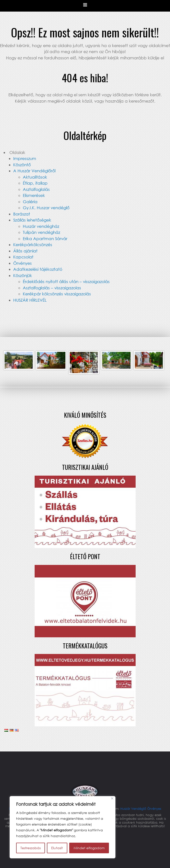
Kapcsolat (23, 257)
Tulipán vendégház (41, 232)
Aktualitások (35, 177)
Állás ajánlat (25, 251)
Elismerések (34, 195)
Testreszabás (31, 848)
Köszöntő (22, 165)
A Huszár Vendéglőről (34, 171)
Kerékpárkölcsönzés (33, 245)
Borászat (22, 214)
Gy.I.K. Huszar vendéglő (46, 208)
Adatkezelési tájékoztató (38, 269)
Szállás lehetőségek (32, 220)
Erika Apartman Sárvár (45, 239)
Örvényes (22, 263)
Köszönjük (23, 275)
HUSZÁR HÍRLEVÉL (30, 300)
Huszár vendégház (41, 226)
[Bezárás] (112, 798)
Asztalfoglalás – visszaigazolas (52, 288)
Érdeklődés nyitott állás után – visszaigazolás (66, 281)
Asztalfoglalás (36, 189)
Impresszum (25, 158)
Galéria (30, 202)
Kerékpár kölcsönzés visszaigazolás (57, 294)
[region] (63, 827)
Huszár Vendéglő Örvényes (141, 809)
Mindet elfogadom (89, 848)
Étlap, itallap (35, 183)
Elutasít (57, 848)
